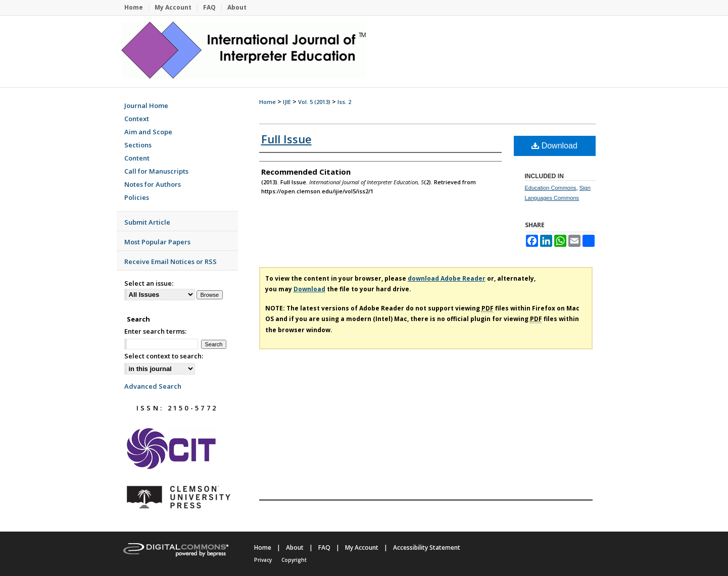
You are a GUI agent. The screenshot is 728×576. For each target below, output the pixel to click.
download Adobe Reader (447, 278)
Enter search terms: (155, 331)
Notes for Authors (153, 184)
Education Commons (551, 188)
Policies (137, 197)
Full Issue (286, 139)
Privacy (263, 560)
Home (268, 102)
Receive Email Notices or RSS (171, 261)
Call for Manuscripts (156, 171)
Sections (138, 145)
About (295, 547)
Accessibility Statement (427, 547)
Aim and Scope (148, 132)
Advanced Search (153, 386)
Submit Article (147, 222)
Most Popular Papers (157, 242)
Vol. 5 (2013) (314, 102)
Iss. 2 (344, 102)
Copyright (294, 560)
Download (554, 146)
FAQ (324, 547)
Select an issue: (149, 283)
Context (137, 119)
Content (137, 158)
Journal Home (146, 106)
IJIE (287, 102)
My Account (362, 547)
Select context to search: (164, 356)
